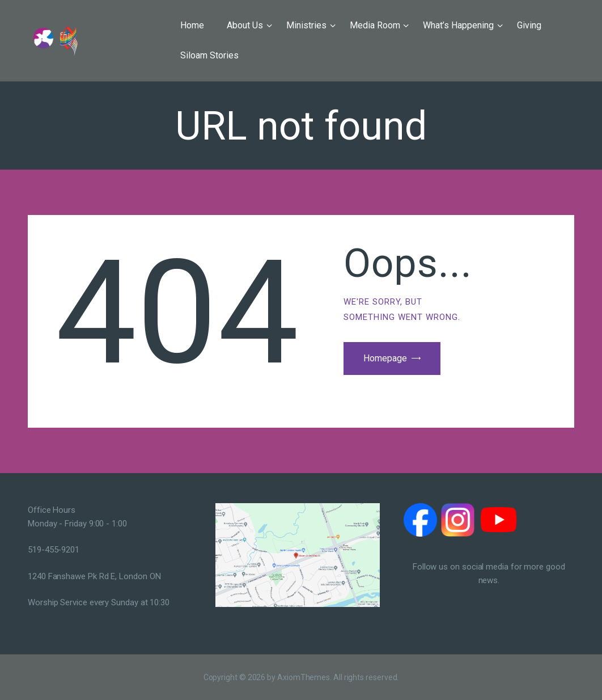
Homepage (385, 358)
